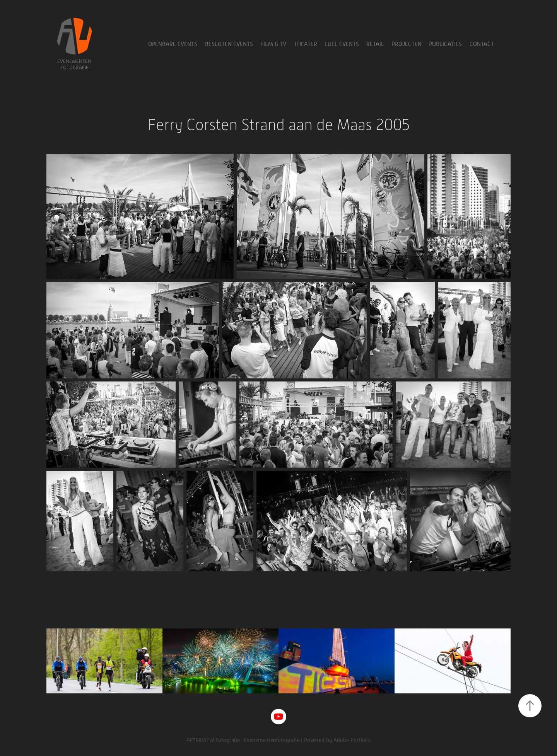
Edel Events (342, 44)
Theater (306, 44)
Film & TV (273, 44)
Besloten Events (229, 44)
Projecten (407, 44)
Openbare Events (173, 44)
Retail (375, 44)
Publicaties (445, 44)
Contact (482, 44)
